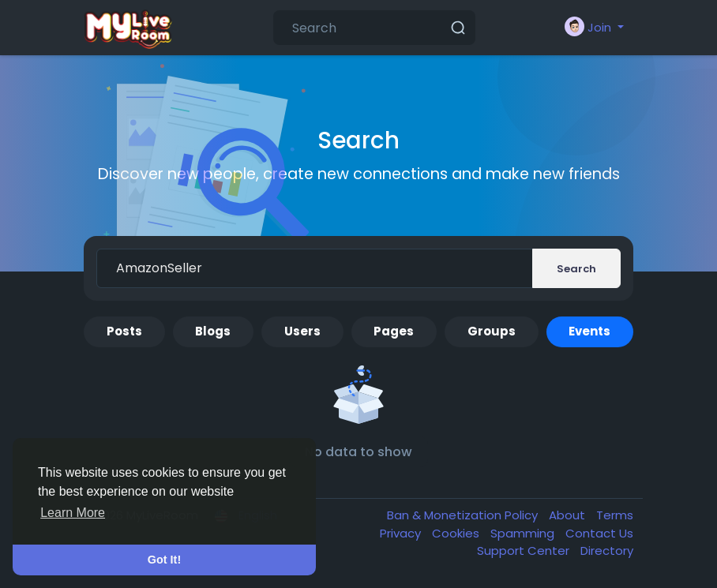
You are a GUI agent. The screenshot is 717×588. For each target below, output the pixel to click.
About (569, 515)
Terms (615, 515)
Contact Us (599, 533)
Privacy (402, 533)
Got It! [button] (164, 560)
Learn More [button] (73, 513)
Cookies (457, 533)
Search (576, 269)
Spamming (524, 533)
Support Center (525, 551)
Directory (607, 551)
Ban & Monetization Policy (464, 515)
